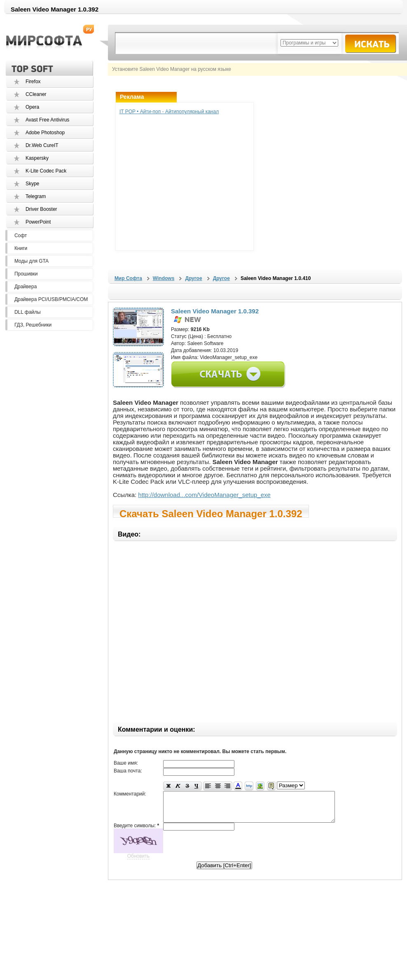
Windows (164, 278)
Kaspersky (37, 158)
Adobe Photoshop (45, 133)
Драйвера (26, 287)
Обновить (138, 862)
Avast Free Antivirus (48, 120)
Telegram (36, 196)
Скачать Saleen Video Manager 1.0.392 (211, 513)
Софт (21, 236)
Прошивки (26, 274)
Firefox (33, 82)
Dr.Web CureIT (42, 145)
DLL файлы (28, 312)
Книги (21, 248)
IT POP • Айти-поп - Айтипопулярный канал (169, 112)
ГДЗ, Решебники (33, 325)
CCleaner (36, 94)
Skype (32, 184)
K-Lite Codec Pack (46, 171)
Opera (32, 107)
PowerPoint (38, 222)
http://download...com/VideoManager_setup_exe (204, 495)
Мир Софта (128, 278)
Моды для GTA (32, 261)
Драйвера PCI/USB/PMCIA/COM (51, 299)
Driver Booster (41, 209)
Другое (193, 278)
